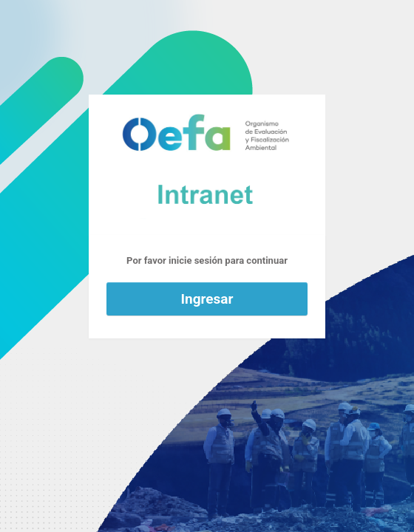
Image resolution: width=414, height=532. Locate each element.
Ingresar (207, 299)
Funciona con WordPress (207, 165)
